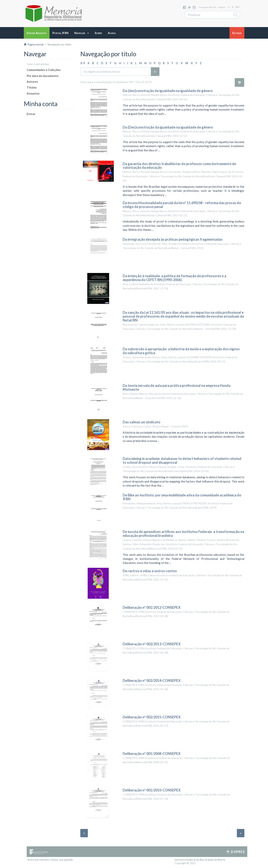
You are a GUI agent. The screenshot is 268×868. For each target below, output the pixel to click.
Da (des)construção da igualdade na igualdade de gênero (168, 91)
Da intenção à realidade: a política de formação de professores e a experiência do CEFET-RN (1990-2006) (174, 278)
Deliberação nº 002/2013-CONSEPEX (152, 644)
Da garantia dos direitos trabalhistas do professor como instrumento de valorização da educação (179, 166)
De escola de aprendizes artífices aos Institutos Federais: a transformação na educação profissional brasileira (183, 534)
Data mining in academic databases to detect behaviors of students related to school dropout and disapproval (182, 460)
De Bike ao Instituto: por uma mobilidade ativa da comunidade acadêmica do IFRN (182, 497)
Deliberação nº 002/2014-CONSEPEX (152, 680)
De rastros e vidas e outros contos (150, 571)
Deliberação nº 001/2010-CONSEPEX (152, 790)
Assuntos (33, 93)
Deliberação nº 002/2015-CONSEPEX (152, 717)
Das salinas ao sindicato (142, 422)
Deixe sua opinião (62, 860)
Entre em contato (38, 860)
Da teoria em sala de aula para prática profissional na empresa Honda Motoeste (177, 387)
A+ (238, 7)
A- (229, 7)
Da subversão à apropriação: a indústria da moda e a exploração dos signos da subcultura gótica (181, 351)
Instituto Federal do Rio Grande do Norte (200, 860)
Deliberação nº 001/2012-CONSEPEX (152, 607)
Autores (32, 82)
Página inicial (34, 44)
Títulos (32, 87)
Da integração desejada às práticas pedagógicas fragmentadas (173, 239)
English (222, 7)
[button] (82, 33)
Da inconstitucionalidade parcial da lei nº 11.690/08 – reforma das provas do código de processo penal (182, 205)
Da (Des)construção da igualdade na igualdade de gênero (168, 127)
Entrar (31, 114)
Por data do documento (43, 76)
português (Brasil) (208, 7)
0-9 (83, 63)
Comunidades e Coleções (44, 70)
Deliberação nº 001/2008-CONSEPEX (152, 754)
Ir (155, 72)
